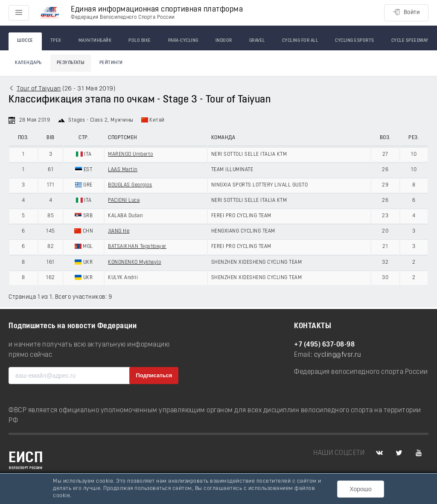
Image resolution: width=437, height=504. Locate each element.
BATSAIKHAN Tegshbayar (137, 247)
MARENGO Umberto (131, 154)
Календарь (28, 63)
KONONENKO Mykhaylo (134, 262)
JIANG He (119, 231)
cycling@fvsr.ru (338, 355)
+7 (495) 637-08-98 (324, 345)
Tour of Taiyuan (39, 89)
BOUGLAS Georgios (130, 185)
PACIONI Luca (124, 201)
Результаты (71, 63)
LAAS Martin (123, 170)
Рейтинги (111, 63)
